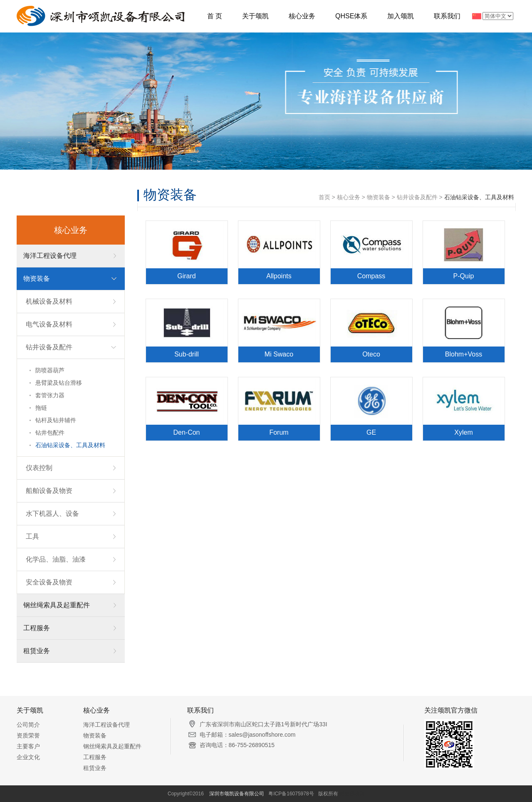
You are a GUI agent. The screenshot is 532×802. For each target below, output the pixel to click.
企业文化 (28, 757)
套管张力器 (50, 395)
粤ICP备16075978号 (291, 794)
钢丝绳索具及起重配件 (57, 605)
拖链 (41, 408)
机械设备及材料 (49, 301)
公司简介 (28, 725)
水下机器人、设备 (52, 514)
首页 (324, 197)
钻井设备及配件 (49, 347)
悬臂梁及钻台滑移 (59, 383)
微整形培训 (352, 794)
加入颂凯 (401, 16)
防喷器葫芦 (50, 370)
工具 (32, 536)
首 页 (215, 16)
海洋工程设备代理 (50, 256)
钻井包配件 (50, 433)
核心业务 (302, 16)
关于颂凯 (255, 16)
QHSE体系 (351, 16)
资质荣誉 (28, 735)
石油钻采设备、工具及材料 (70, 445)
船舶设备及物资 (49, 491)
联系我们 (447, 16)
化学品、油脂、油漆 (56, 559)
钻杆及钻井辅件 (56, 420)
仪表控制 (39, 468)
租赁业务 (37, 651)
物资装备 (37, 278)
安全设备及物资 (49, 582)
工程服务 (37, 628)
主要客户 (28, 746)
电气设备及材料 (49, 324)
